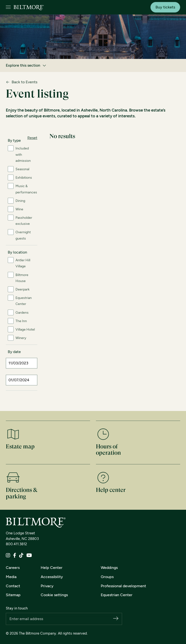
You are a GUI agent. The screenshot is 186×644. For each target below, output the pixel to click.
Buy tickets (165, 7)
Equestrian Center (24, 301)
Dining (20, 201)
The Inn (21, 321)
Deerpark (23, 289)
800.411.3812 (16, 544)
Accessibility (52, 577)
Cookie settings (54, 595)
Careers (13, 568)
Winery (21, 338)
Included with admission (23, 154)
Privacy (47, 586)
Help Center (52, 568)
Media (11, 577)
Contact (13, 586)
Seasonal (22, 169)
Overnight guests (23, 235)
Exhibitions (24, 178)
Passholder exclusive (24, 221)
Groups (107, 577)
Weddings (109, 568)
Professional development (123, 586)
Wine (19, 209)
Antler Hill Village (23, 263)
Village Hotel (25, 329)
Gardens (22, 313)
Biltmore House (22, 278)
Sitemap (13, 595)
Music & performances (26, 189)
